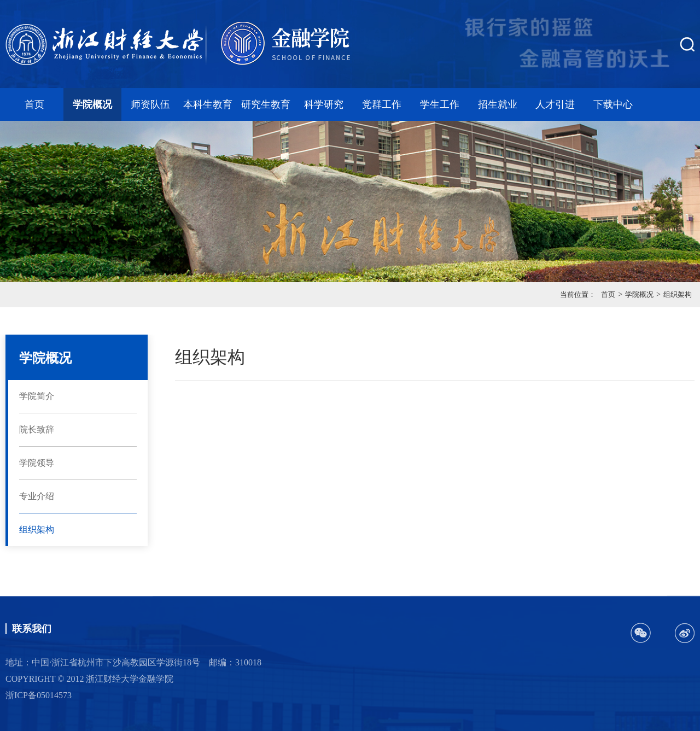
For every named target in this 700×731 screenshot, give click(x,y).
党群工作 (382, 104)
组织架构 (678, 294)
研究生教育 (266, 104)
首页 (34, 104)
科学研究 (324, 104)
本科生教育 (208, 104)
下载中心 (613, 104)
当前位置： (578, 294)
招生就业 (498, 104)
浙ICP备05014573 (39, 695)
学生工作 (440, 104)
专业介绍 (37, 496)
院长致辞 (37, 429)
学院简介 (37, 396)
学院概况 (92, 104)
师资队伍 (150, 104)
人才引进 (555, 104)
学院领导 (37, 463)
